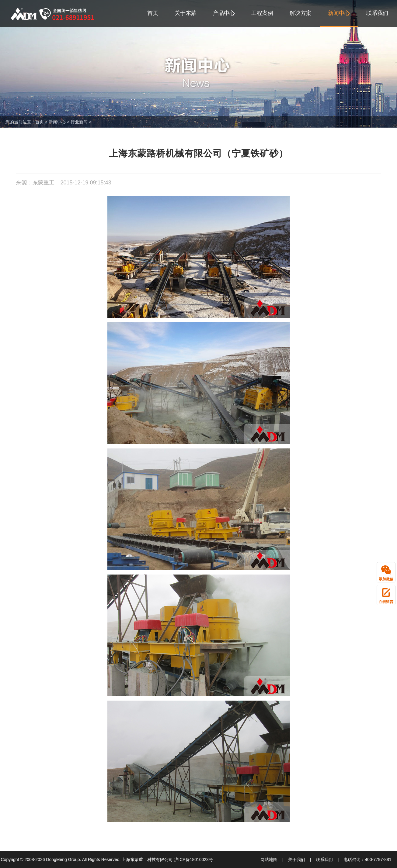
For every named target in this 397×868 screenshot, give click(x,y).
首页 (153, 13)
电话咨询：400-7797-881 (367, 859)
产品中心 (224, 13)
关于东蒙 (186, 13)
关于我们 (297, 859)
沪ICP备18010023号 (193, 859)
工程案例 (262, 13)
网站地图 (269, 859)
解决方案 (301, 13)
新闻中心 (339, 13)
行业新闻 (79, 122)
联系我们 (377, 13)
